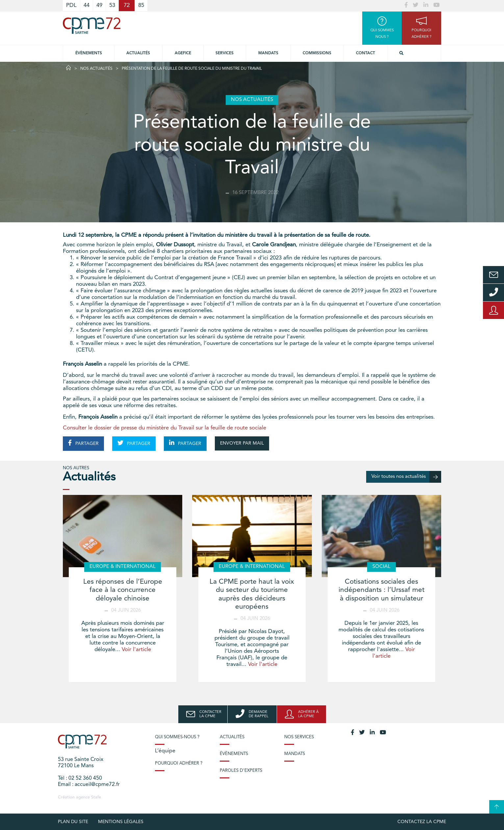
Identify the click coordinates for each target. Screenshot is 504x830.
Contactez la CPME (422, 822)
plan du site (73, 822)
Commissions (317, 53)
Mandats (268, 53)
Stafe (96, 797)
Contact (365, 53)
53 (112, 5)
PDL (71, 5)
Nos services (299, 737)
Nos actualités (96, 69)
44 (87, 5)
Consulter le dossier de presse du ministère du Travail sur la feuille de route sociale (164, 428)
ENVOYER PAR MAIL (242, 443)
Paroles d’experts (241, 771)
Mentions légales (121, 822)
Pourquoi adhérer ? (179, 763)
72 (127, 5)
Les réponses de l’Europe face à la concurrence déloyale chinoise (123, 590)
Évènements (89, 53)
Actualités (138, 53)
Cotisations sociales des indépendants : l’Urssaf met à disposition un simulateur (381, 590)
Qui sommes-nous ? (177, 737)
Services (225, 53)
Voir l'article (136, 650)
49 (99, 5)
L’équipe (165, 751)
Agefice (183, 53)
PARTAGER (83, 443)
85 (141, 5)
